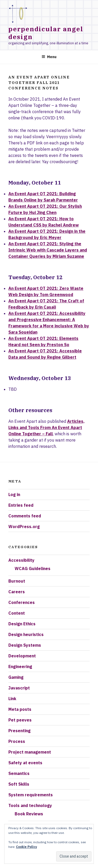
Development (22, 656)
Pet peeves (20, 720)
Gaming (16, 677)
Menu (49, 57)
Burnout (17, 581)
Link (12, 699)
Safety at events (25, 763)
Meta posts (20, 709)
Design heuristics (26, 634)
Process (17, 741)
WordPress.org (24, 527)
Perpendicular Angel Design (46, 33)
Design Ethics (22, 624)
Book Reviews (29, 814)
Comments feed (25, 516)
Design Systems (25, 645)
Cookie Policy (26, 847)
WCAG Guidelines (33, 569)
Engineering (20, 667)
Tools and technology (30, 805)
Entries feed (21, 505)
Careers (17, 592)
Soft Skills (19, 784)
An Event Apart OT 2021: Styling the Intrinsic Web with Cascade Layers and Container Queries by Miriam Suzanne (48, 250)
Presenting (19, 731)
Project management (30, 752)
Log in (14, 494)
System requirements (31, 795)
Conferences (22, 602)
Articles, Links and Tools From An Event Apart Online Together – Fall (47, 427)
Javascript (19, 688)
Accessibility (21, 560)
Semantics (19, 773)
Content (17, 613)
